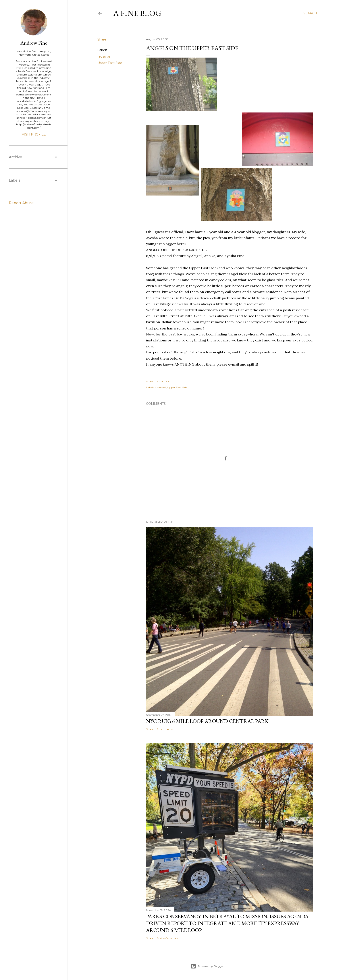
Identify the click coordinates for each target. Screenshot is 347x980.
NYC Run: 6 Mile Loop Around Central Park (207, 721)
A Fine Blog (137, 13)
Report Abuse (21, 203)
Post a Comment (168, 938)
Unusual (104, 57)
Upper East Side (110, 63)
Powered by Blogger (207, 966)
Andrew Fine (34, 43)
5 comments (165, 729)
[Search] (310, 13)
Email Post (164, 381)
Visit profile (34, 134)
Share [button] (102, 39)
